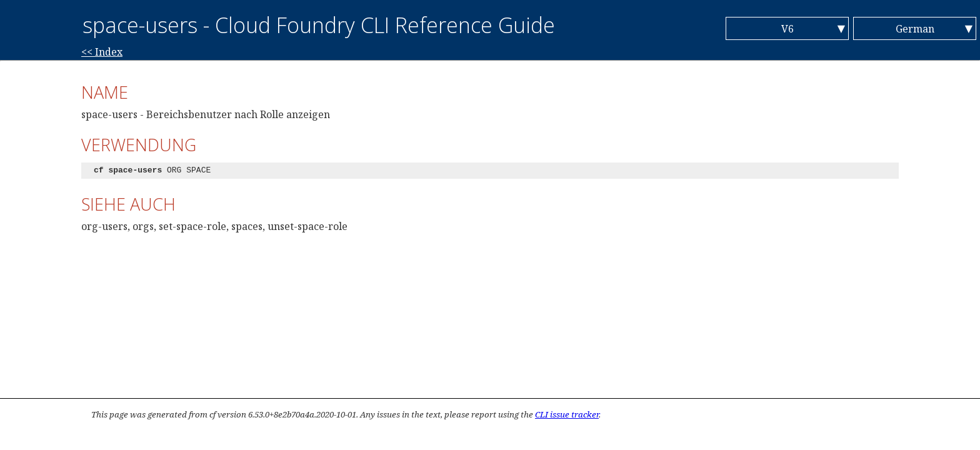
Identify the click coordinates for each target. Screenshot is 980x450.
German (915, 29)
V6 (787, 29)
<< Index (102, 52)
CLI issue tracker (567, 414)
